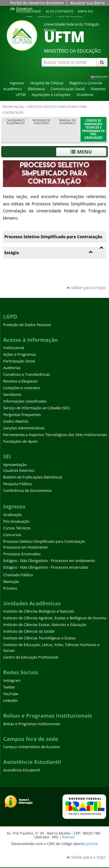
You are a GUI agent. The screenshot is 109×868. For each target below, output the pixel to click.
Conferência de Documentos (27, 491)
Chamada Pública (18, 575)
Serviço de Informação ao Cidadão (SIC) (36, 408)
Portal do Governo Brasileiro (37, 3)
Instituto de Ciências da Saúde (29, 631)
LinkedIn (10, 701)
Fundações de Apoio (20, 441)
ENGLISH (101, 77)
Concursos (12, 535)
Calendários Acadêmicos (16, 122)
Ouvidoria (85, 95)
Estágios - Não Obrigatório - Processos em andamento (49, 561)
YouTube (11, 694)
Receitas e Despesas (20, 381)
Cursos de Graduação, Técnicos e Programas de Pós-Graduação (93, 129)
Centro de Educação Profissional (31, 657)
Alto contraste (59, 11)
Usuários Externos (19, 471)
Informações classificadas (25, 401)
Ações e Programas (19, 354)
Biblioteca (36, 89)
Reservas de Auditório (41, 122)
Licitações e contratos (22, 388)
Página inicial (13, 107)
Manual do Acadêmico (67, 122)
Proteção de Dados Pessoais (27, 325)
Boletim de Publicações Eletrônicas (33, 477)
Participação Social (19, 361)
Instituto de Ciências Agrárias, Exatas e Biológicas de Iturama (55, 618)
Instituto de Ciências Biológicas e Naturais (39, 611)
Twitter (9, 687)
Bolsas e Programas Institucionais (32, 724)
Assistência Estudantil (22, 770)
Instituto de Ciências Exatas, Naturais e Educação (45, 625)
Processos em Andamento (25, 547)
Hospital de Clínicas (47, 83)
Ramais (68, 837)
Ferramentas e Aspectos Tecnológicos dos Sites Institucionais (55, 435)
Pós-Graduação (16, 521)
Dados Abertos (16, 421)
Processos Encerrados (22, 554)
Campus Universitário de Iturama (31, 747)
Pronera (10, 588)
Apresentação (15, 465)
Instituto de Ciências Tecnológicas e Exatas (39, 638)
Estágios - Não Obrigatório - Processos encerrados (46, 567)
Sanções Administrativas (24, 428)
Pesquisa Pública (17, 484)
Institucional (14, 348)
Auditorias (12, 368)
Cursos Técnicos (17, 528)
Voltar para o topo (86, 288)
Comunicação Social (68, 89)
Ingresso (17, 83)
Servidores (12, 395)
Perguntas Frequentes (22, 415)
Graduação (12, 515)
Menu (81, 152)
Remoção (11, 582)
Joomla (92, 844)
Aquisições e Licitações (51, 95)
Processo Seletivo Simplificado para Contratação (44, 541)
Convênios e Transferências (27, 375)
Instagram (12, 681)
